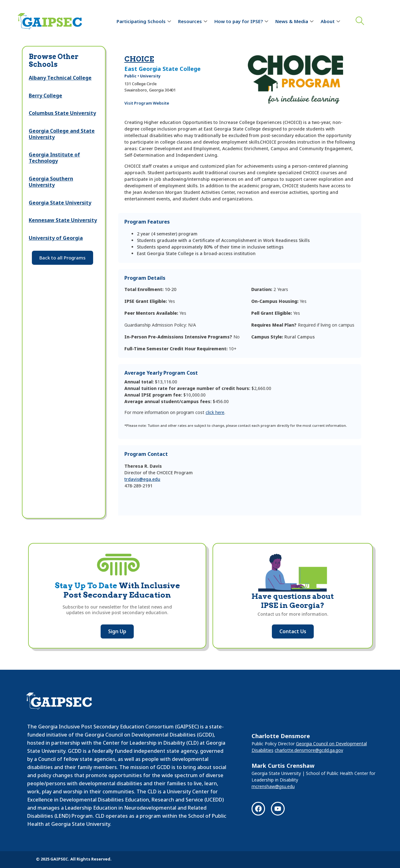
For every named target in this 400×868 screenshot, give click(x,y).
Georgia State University (60, 203)
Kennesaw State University (63, 220)
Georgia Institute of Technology (54, 158)
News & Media (295, 21)
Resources (193, 21)
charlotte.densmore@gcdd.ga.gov (309, 750)
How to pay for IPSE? (242, 21)
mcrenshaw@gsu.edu (273, 786)
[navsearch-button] (358, 22)
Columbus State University (62, 113)
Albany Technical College (60, 78)
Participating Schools (145, 21)
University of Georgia (56, 238)
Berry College (45, 96)
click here (215, 412)
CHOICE (139, 59)
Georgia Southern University (51, 182)
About (331, 21)
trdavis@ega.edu (142, 479)
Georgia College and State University (62, 134)
